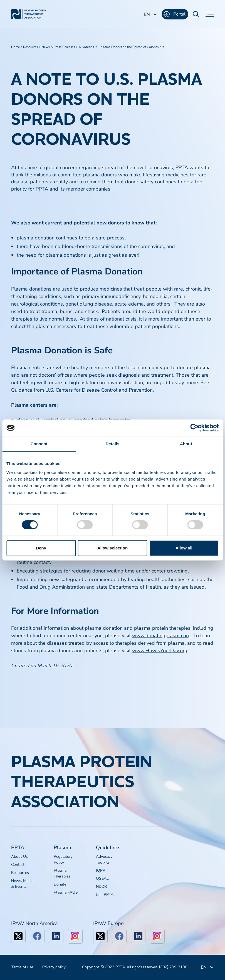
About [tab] (186, 444)
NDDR (101, 887)
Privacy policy (54, 967)
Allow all (184, 548)
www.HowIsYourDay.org (160, 651)
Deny (41, 548)
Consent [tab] (39, 444)
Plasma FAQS (66, 892)
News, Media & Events (22, 884)
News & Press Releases (58, 47)
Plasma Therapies (62, 873)
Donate (60, 884)
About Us (19, 857)
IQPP (101, 870)
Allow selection (112, 548)
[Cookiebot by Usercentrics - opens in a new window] (194, 428)
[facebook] (37, 936)
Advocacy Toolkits (104, 859)
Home (15, 47)
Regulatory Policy (63, 859)
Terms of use (22, 967)
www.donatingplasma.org (161, 636)
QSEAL (102, 878)
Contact (18, 865)
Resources (31, 47)
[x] (18, 936)
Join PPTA (105, 895)
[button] (151, 14)
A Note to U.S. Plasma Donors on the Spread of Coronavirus (121, 47)
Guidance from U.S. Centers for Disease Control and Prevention (82, 390)
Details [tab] (113, 444)
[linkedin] (56, 936)
